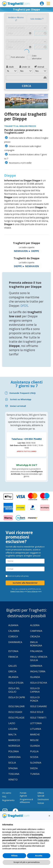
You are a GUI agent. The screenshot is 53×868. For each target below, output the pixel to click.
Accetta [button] (39, 856)
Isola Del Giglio (14, 690)
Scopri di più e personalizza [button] (26, 862)
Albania (13, 625)
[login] (42, 4)
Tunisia (35, 774)
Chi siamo (7, 793)
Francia (13, 657)
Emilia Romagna (36, 644)
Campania (36, 631)
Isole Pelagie (16, 718)
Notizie (41, 803)
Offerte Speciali (41, 794)
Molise (34, 740)
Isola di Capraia (35, 690)
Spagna (13, 768)
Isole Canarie (38, 706)
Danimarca (15, 642)
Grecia (12, 671)
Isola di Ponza (35, 699)
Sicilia (12, 763)
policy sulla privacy (22, 576)
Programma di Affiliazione (26, 801)
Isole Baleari (16, 706)
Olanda (35, 746)
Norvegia (14, 746)
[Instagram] (6, 811)
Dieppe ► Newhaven (27, 266)
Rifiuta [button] (14, 856)
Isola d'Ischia (39, 683)
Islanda (35, 677)
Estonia (13, 651)
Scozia (34, 757)
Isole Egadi (15, 712)
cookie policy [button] (43, 840)
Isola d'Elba (16, 683)
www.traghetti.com (16, 4)
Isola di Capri (17, 697)
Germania (36, 666)
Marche (35, 734)
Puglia (34, 751)
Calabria (14, 631)
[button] (49, 816)
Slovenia (36, 763)
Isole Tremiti (38, 718)
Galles (13, 666)
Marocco (14, 740)
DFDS (24, 306)
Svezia (34, 768)
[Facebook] (15, 811)
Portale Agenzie (23, 794)
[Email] (26, 406)
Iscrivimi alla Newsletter (25, 583)
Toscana (14, 774)
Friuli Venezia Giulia (39, 658)
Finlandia (36, 651)
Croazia (35, 636)
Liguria (13, 729)
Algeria (35, 625)
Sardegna (14, 757)
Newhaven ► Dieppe (27, 251)
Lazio (12, 723)
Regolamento (8, 800)
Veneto (13, 780)
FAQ (4, 797)
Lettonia (36, 723)
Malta (12, 734)
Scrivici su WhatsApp (21, 399)
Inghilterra (38, 671)
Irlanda (13, 677)
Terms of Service (32, 591)
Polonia (14, 751)
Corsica (13, 636)
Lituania (36, 729)
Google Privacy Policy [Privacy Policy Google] (17, 591)
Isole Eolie (37, 712)
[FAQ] (26, 393)
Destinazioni (43, 799)
